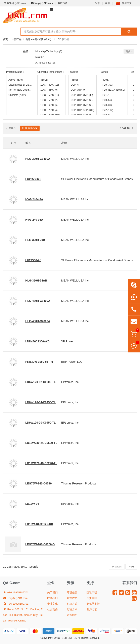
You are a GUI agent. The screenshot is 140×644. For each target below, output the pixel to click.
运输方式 (72, 609)
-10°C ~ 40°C (49, 85)
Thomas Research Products (79, 483)
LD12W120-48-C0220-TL (41, 463)
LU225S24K (33, 260)
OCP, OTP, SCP (82, 110)
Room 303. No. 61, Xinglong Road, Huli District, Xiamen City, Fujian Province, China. (23, 615)
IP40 (107, 105)
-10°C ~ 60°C (49, 105)
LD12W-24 (32, 504)
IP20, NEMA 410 (113, 90)
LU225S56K (33, 179)
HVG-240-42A (34, 199)
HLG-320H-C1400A (38, 159)
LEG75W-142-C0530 (38, 483)
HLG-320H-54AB (36, 281)
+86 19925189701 (16, 592)
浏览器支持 (93, 604)
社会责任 (52, 609)
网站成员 (72, 598)
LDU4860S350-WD (37, 341)
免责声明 (92, 598)
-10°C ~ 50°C (49, 95)
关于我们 (52, 592)
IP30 (107, 100)
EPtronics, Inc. (70, 382)
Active (16, 80)
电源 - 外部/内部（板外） (39, 39)
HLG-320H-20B (35, 240)
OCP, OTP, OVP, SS (83, 105)
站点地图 (72, 615)
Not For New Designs (20, 90)
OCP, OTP (78, 90)
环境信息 (72, 592)
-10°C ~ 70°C (49, 110)
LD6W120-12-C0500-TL (40, 382)
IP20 (107, 85)
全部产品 (17, 39)
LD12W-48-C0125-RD (39, 524)
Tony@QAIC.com (42, 3)
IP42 (107, 110)
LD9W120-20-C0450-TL (40, 423)
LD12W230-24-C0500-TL (41, 443)
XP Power (67, 341)
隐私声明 (92, 592)
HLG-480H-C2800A (38, 321)
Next (131, 567)
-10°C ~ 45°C (49, 90)
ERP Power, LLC (72, 362)
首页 (5, 39)
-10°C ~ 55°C (49, 100)
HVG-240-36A (34, 220)
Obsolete (17, 95)
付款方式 (72, 604)
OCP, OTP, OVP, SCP (83, 100)
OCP (75, 85)
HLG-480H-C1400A (38, 301)
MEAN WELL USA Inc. (75, 159)
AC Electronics (43, 63)
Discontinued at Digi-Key (20, 85)
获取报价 (63, 3)
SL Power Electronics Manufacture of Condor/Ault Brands (97, 179)
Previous (117, 567)
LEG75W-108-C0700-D (40, 544)
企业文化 (52, 604)
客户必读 (92, 609)
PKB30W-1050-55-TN (39, 362)
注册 (107, 3)
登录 (98, 3)
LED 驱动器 (30, 128)
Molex (39, 57)
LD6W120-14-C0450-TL (40, 402)
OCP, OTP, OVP (82, 95)
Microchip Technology (47, 51)
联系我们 (52, 598)
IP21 (106, 95)
